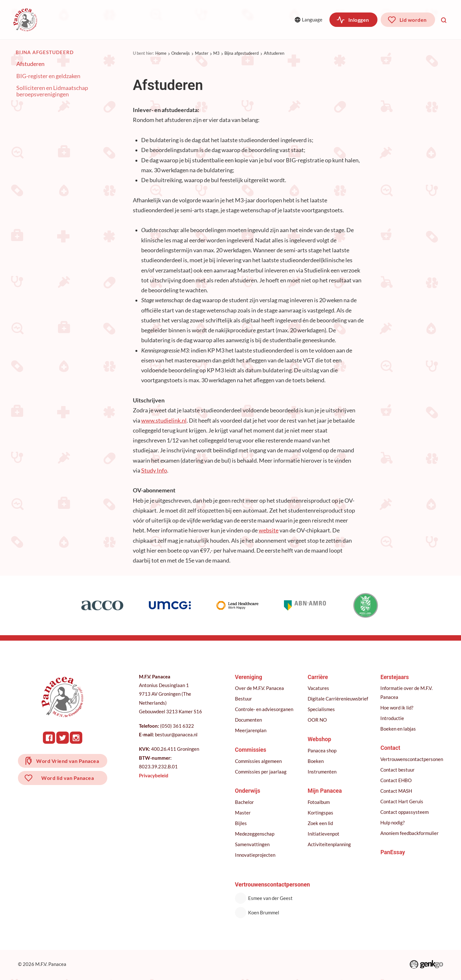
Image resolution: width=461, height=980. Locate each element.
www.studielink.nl (164, 421)
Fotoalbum (319, 802)
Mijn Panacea (325, 791)
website (269, 531)
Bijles (241, 823)
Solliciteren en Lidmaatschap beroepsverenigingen (52, 91)
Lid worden (413, 20)
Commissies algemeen (258, 761)
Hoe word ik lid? (397, 708)
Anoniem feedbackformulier (409, 833)
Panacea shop (322, 750)
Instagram (76, 738)
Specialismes (321, 709)
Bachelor (244, 802)
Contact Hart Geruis (402, 801)
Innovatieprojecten (255, 855)
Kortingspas (320, 813)
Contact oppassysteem (404, 812)
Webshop (319, 739)
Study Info (154, 470)
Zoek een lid (320, 823)
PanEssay (393, 852)
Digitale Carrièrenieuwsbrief (338, 699)
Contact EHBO (396, 780)
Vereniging (69, 20)
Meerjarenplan (251, 730)
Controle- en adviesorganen (264, 709)
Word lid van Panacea (68, 779)
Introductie (392, 718)
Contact (390, 748)
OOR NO (317, 720)
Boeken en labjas (398, 729)
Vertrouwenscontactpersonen (412, 759)
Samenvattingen (252, 844)
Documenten (248, 720)
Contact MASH (396, 791)
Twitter (63, 738)
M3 (216, 53)
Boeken (316, 761)
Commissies (115, 20)
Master (202, 53)
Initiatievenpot (324, 834)
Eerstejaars (395, 677)
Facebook (49, 738)
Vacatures (318, 688)
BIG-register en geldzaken (48, 76)
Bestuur (243, 699)
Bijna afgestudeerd (242, 53)
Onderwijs (161, 20)
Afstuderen (274, 53)
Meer (245, 19)
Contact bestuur (397, 770)
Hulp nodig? (392, 822)
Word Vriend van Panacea (68, 761)
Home (161, 53)
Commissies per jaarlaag (261, 772)
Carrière (202, 20)
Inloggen (359, 20)
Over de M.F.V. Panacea (259, 688)
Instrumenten (322, 772)
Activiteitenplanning (329, 844)
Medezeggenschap (255, 834)
